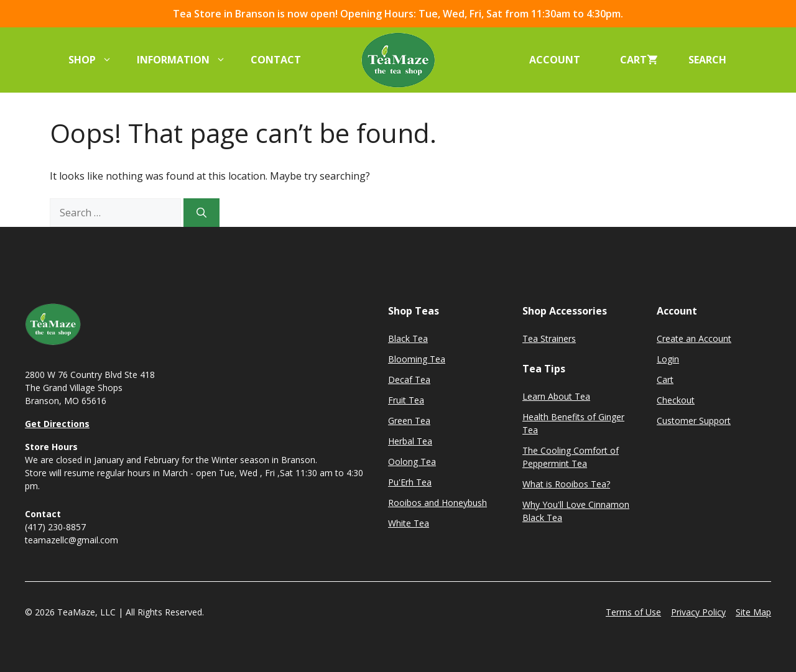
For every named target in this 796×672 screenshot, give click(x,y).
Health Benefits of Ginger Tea (573, 423)
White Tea (409, 523)
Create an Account (694, 338)
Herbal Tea (410, 441)
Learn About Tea (556, 396)
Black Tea (408, 338)
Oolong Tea (412, 462)
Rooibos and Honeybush (437, 503)
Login (668, 359)
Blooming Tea (417, 359)
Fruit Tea (406, 400)
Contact (276, 60)
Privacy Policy (698, 612)
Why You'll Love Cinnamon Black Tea (576, 511)
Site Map (753, 612)
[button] (711, 60)
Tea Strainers (549, 338)
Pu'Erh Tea (410, 482)
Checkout (676, 400)
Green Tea (409, 421)
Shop (96, 60)
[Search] (201, 213)
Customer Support (694, 421)
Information (187, 60)
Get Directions (57, 424)
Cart (665, 380)
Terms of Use (633, 612)
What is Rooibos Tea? (566, 484)
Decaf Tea (409, 380)
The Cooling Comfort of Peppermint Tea (571, 457)
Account (555, 60)
